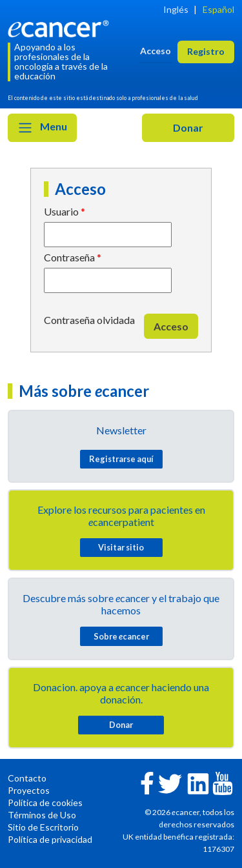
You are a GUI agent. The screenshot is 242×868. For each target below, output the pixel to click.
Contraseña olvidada (89, 320)
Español (218, 9)
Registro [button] (206, 51)
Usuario (61, 211)
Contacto (27, 778)
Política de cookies (45, 802)
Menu (42, 128)
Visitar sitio (121, 547)
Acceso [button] (156, 51)
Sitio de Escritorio (43, 827)
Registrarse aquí (121, 459)
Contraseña (69, 257)
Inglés (176, 9)
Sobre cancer (121, 636)
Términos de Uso (42, 815)
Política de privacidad (50, 839)
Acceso (171, 326)
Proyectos (29, 790)
